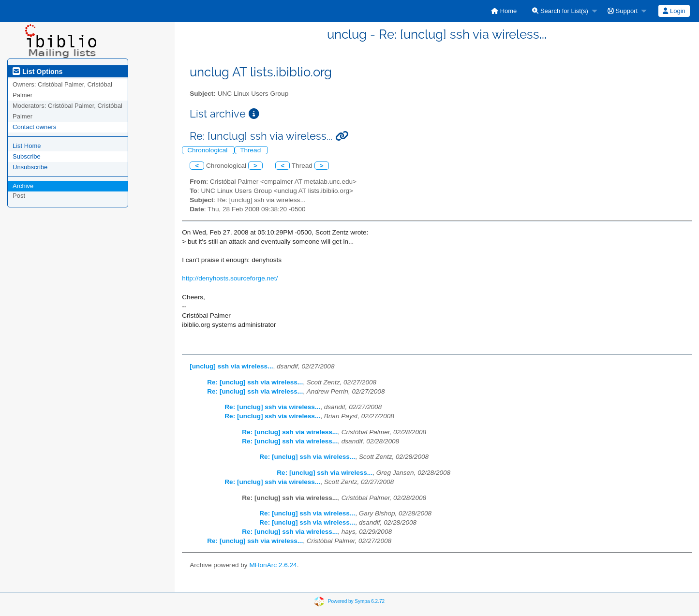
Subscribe (27, 156)
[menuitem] (504, 11)
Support (623, 11)
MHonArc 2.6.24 (273, 565)
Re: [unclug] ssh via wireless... (255, 382)
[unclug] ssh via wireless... (231, 366)
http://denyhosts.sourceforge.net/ (230, 278)
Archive (23, 186)
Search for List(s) (560, 11)
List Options (37, 72)
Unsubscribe (30, 167)
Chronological (208, 150)
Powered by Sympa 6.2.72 (356, 601)
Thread (251, 150)
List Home (27, 146)
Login (674, 11)
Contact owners (34, 127)
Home (504, 11)
